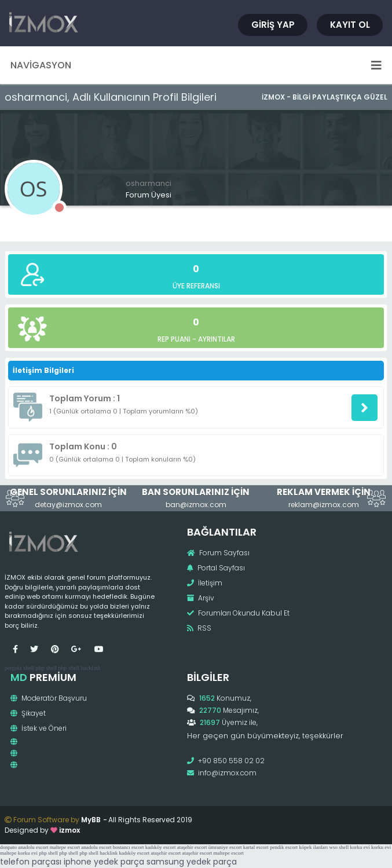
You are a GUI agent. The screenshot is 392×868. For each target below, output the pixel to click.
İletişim (205, 583)
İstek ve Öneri (39, 728)
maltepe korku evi (19, 853)
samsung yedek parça (192, 862)
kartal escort (256, 847)
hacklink (90, 668)
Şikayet (28, 713)
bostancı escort (129, 847)
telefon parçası (31, 862)
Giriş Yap (273, 25)
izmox (69, 830)
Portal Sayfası (216, 568)
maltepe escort (65, 847)
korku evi (360, 847)
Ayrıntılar (217, 339)
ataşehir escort (192, 847)
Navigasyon (196, 65)
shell (29, 668)
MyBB (91, 820)
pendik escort (284, 847)
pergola (13, 668)
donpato (8, 847)
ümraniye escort (225, 847)
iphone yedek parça (104, 862)
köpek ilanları (314, 847)
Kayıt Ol (350, 25)
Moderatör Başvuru (49, 698)
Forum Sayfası (218, 553)
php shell (46, 668)
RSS (199, 628)
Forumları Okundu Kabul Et (238, 613)
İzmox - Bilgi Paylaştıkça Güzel (325, 97)
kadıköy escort (161, 847)
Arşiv (201, 598)
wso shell (339, 847)
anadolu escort (33, 847)
